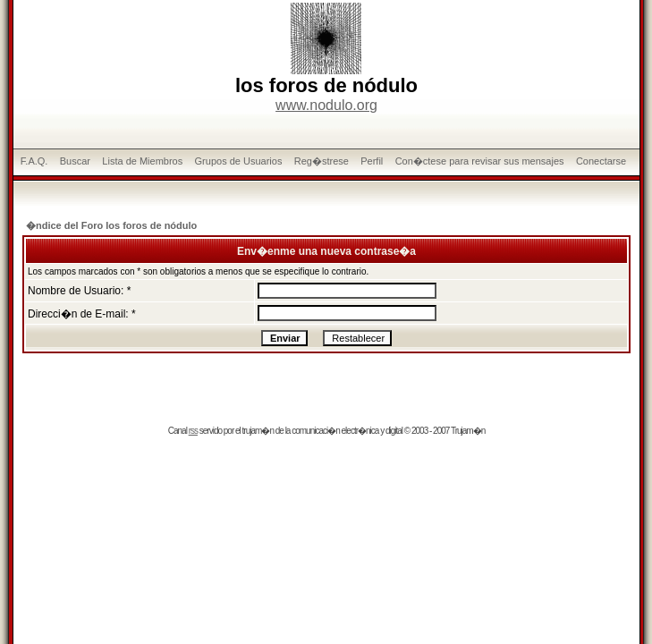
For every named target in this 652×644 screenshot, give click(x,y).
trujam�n (258, 431)
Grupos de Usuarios (239, 161)
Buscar (75, 161)
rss (193, 431)
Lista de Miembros (142, 161)
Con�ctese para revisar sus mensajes (480, 161)
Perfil (372, 161)
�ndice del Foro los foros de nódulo (111, 225)
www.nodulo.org (326, 105)
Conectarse (601, 161)
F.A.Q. (34, 161)
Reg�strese (322, 161)
